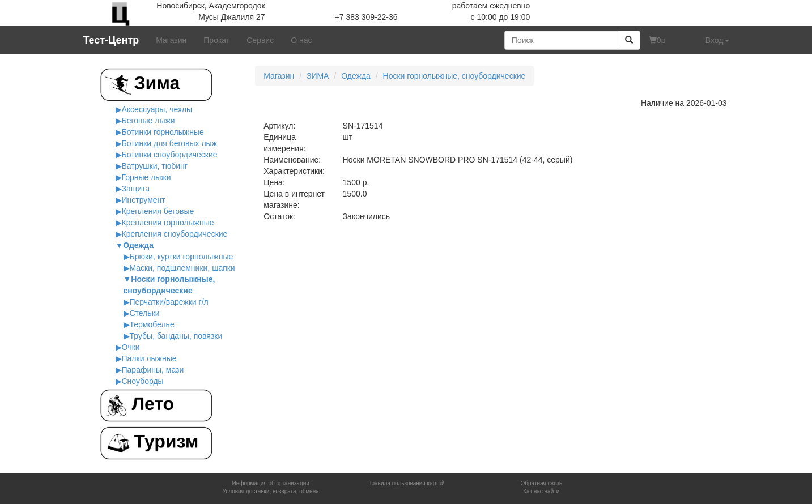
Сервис (260, 40)
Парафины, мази (153, 370)
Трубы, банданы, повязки (176, 336)
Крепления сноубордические (175, 234)
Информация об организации (270, 483)
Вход (717, 40)
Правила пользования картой (406, 483)
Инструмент (144, 200)
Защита (136, 189)
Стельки (145, 313)
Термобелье (152, 324)
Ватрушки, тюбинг (155, 166)
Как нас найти (541, 491)
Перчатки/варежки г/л (169, 302)
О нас (301, 40)
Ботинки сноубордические (170, 155)
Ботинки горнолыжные (163, 132)
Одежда (138, 245)
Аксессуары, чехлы (157, 109)
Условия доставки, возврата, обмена (271, 491)
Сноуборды (143, 381)
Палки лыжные (149, 358)
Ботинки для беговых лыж (170, 143)
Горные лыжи (146, 177)
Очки (131, 347)
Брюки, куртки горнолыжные (182, 257)
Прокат (216, 40)
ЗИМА (318, 76)
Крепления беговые (158, 211)
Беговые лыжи (148, 121)
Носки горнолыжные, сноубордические (454, 76)
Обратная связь (541, 483)
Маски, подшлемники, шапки (182, 268)
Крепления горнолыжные (168, 223)
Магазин (171, 40)
